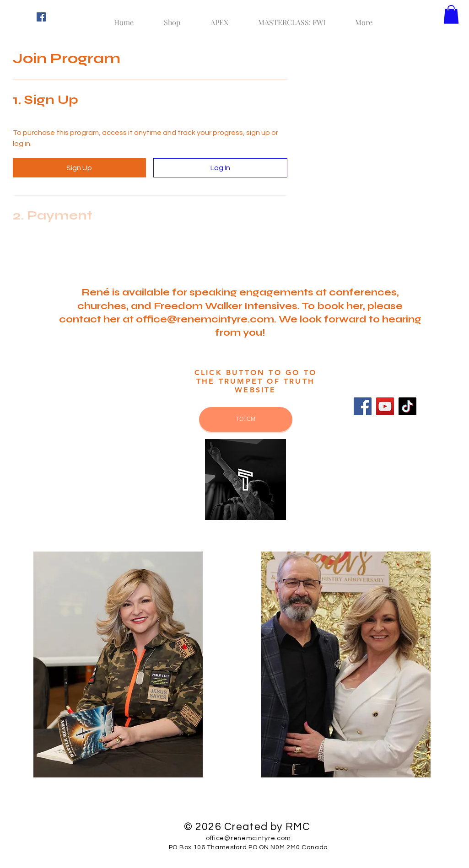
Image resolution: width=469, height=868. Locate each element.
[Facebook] (363, 406)
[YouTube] (385, 406)
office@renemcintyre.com (205, 319)
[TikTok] (407, 406)
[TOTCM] (246, 419)
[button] (451, 14)
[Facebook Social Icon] (41, 17)
